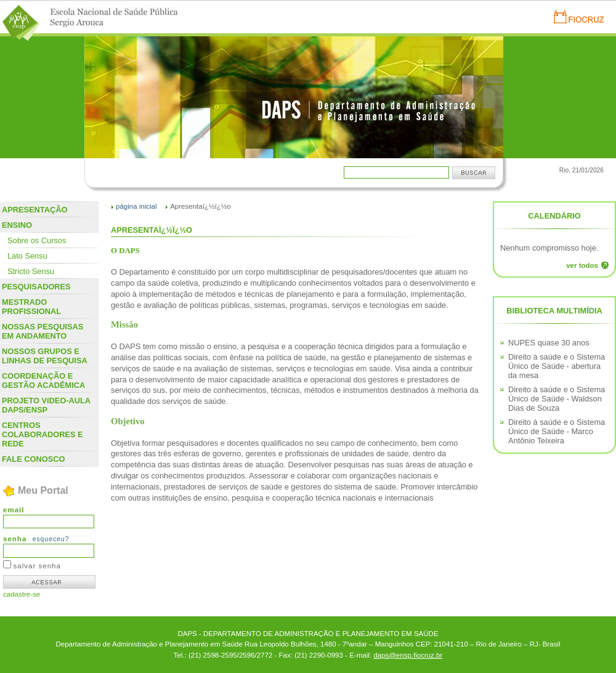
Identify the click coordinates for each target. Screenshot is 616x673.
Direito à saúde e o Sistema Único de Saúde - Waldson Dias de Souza (557, 399)
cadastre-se (22, 594)
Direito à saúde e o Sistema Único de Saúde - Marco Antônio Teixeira (557, 431)
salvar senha (37, 566)
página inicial (136, 206)
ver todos (582, 265)
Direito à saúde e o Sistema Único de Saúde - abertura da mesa (557, 366)
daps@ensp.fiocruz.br (408, 655)
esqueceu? (51, 539)
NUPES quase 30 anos (549, 343)
